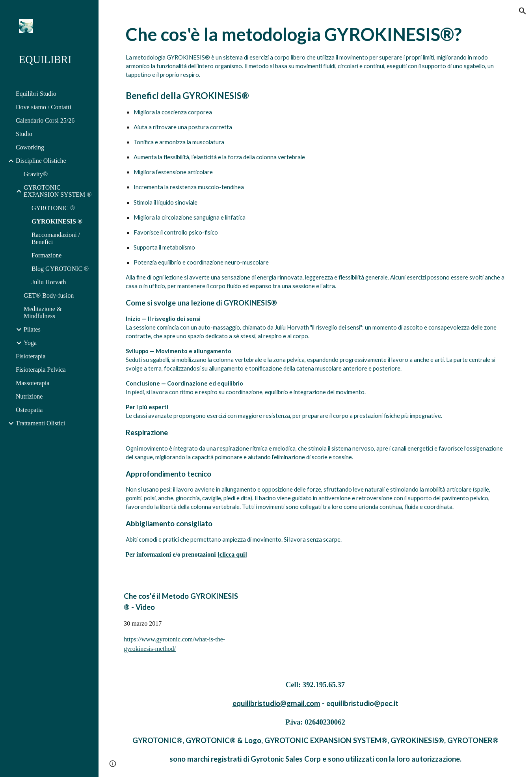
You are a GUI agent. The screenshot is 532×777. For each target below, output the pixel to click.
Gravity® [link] (36, 174)
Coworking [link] (30, 147)
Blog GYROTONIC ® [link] (60, 269)
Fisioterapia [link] (31, 356)
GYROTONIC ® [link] (53, 208)
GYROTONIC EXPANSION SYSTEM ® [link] (58, 191)
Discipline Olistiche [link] (41, 161)
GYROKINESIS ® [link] (57, 221)
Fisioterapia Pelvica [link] (41, 370)
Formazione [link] (47, 255)
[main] (315, 289)
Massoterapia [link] (33, 383)
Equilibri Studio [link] (36, 94)
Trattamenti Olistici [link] (40, 423)
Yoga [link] (30, 343)
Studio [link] (24, 134)
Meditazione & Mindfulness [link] (43, 312)
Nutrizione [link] (29, 396)
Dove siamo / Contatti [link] (44, 107)
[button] (523, 11)
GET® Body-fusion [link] (49, 295)
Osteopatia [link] (29, 410)
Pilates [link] (32, 329)
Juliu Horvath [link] (49, 282)
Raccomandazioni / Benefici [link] (56, 238)
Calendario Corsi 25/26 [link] (45, 120)
